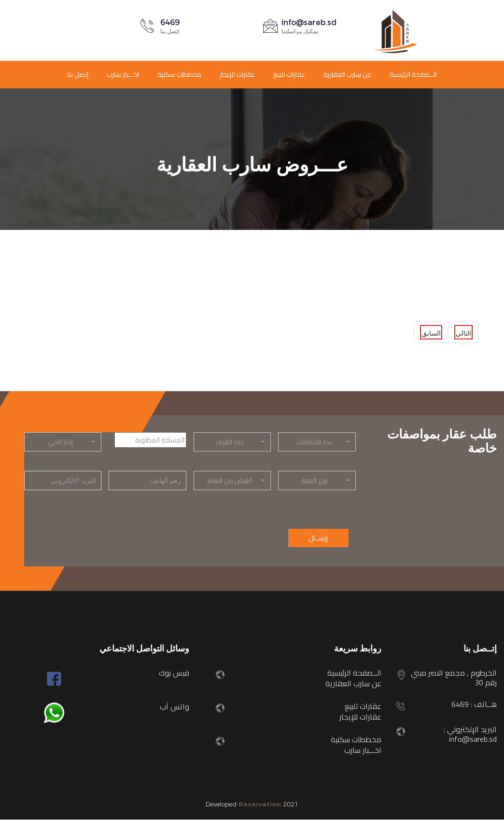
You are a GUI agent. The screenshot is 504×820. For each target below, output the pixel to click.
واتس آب (175, 707)
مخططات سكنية (179, 74)
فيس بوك (174, 673)
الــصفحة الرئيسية (413, 74)
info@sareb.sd (309, 22)
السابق (431, 333)
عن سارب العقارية (347, 74)
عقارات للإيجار (237, 74)
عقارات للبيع (289, 74)
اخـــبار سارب (123, 74)
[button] (317, 442)
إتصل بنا (78, 74)
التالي (463, 333)
